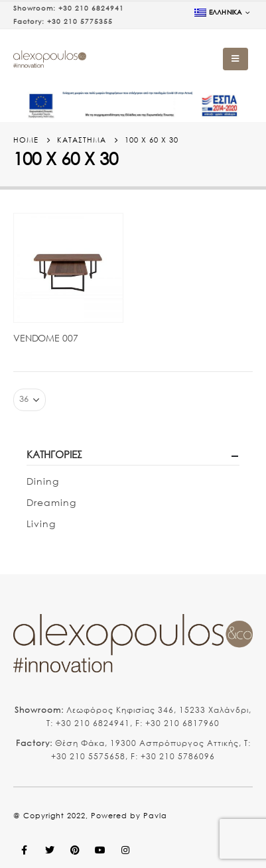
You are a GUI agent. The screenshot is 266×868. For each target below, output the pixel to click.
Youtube (100, 850)
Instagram (125, 850)
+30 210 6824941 (91, 8)
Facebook (25, 850)
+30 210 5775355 (80, 22)
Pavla (155, 816)
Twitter (50, 850)
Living (41, 524)
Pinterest (75, 850)
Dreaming (51, 502)
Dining (43, 481)
